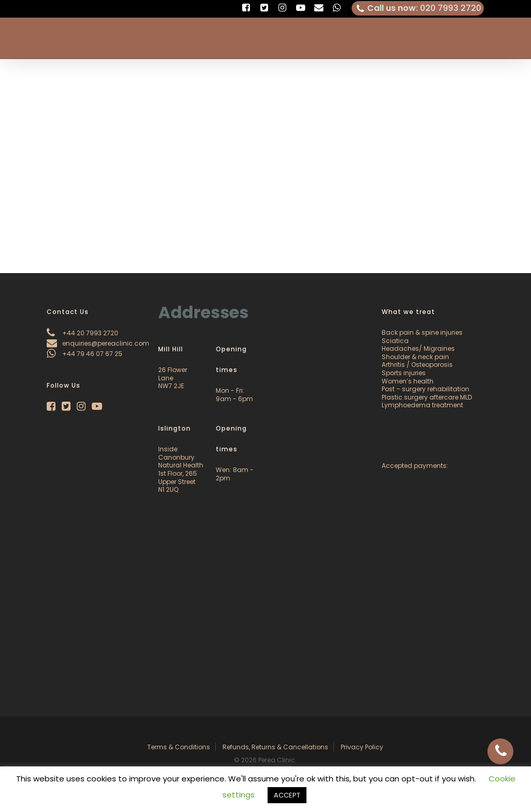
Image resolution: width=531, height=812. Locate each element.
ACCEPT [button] (287, 795)
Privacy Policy (362, 747)
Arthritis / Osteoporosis (417, 365)
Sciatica (395, 341)
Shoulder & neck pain (415, 357)
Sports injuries (404, 373)
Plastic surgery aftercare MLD (427, 397)
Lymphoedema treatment (422, 405)
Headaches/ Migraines (418, 348)
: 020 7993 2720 (418, 8)
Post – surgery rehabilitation (425, 389)
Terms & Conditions (179, 747)
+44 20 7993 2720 (82, 333)
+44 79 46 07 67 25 (85, 354)
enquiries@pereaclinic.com (98, 343)
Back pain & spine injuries (422, 332)
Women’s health (408, 381)
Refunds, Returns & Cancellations (275, 747)
